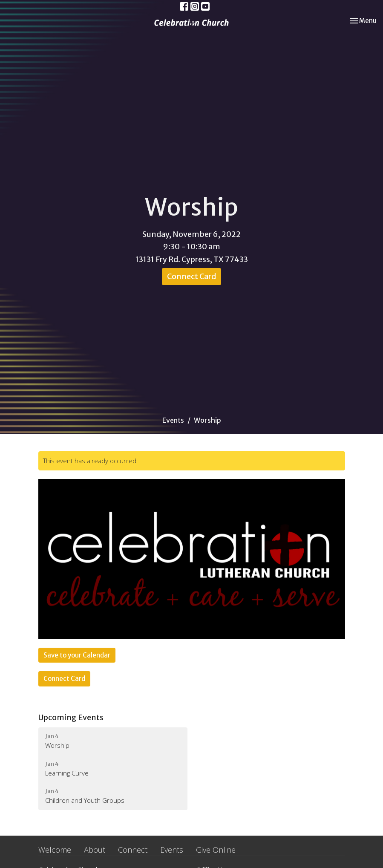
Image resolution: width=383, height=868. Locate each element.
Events (173, 420)
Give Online (216, 850)
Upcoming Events (71, 717)
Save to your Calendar (77, 655)
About (95, 850)
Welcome (55, 850)
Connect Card (191, 276)
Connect (133, 850)
